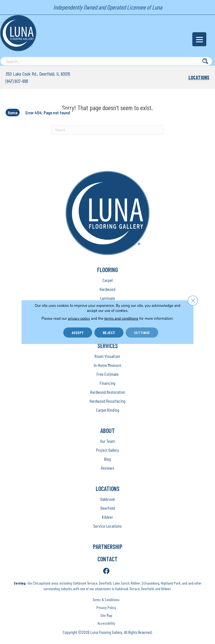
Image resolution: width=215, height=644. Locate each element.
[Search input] (106, 61)
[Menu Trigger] (199, 39)
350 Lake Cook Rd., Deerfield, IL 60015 (38, 74)
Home (13, 113)
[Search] (107, 130)
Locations (199, 77)
